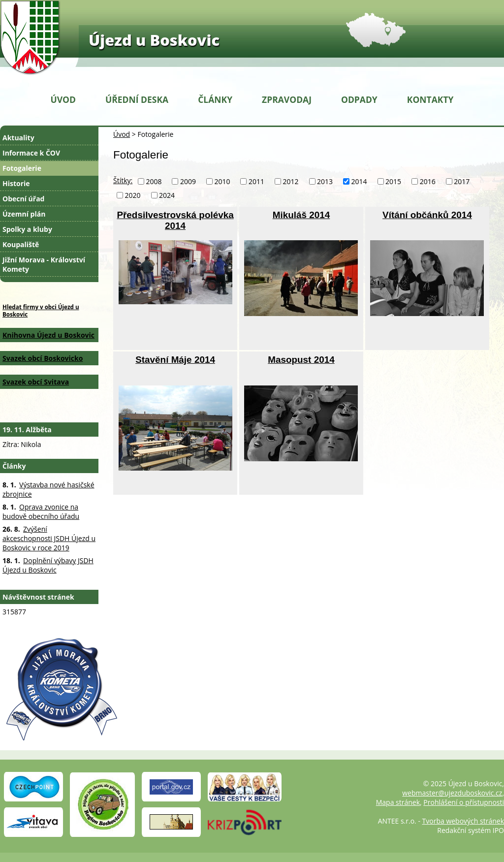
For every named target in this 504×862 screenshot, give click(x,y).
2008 (154, 181)
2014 (359, 181)
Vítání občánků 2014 (427, 215)
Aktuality (18, 138)
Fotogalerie (22, 168)
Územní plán (24, 214)
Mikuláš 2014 (301, 215)
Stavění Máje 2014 (175, 360)
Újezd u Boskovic (154, 40)
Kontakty (430, 99)
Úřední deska (137, 99)
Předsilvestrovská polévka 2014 (175, 220)
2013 (325, 181)
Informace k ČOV (31, 153)
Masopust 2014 (301, 360)
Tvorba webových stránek (463, 821)
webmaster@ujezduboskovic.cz (452, 793)
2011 (256, 181)
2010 (222, 181)
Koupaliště (21, 244)
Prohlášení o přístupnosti (464, 802)
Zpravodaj (287, 99)
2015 (393, 181)
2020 (133, 195)
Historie (16, 183)
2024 (167, 195)
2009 (188, 181)
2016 (428, 181)
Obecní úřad (23, 199)
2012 (291, 181)
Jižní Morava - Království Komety (44, 264)
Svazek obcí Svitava (36, 382)
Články (215, 99)
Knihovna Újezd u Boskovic (48, 335)
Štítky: (123, 180)
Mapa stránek (398, 802)
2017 (462, 181)
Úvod (63, 99)
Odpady (359, 99)
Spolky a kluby (27, 229)
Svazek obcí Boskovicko (43, 358)
